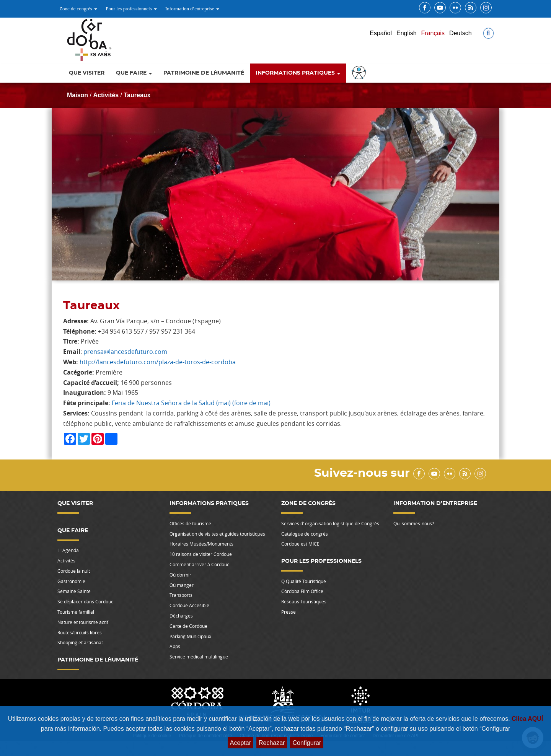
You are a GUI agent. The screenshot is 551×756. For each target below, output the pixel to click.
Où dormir (180, 575)
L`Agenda (68, 550)
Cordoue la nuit (74, 571)
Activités (106, 95)
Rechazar (272, 743)
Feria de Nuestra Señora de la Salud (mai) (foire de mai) (191, 403)
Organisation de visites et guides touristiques (217, 534)
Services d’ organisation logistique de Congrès (330, 523)
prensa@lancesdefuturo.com (125, 352)
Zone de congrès (78, 9)
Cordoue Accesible (189, 605)
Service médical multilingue (199, 657)
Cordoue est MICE (300, 544)
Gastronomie (71, 581)
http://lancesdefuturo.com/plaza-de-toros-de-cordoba (158, 362)
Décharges (181, 616)
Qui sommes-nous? (414, 523)
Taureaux (137, 95)
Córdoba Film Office (302, 591)
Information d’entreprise (192, 9)
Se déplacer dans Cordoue (86, 601)
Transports (181, 595)
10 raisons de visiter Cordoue (201, 554)
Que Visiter (87, 73)
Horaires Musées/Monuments (201, 544)
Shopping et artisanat (80, 642)
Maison (77, 95)
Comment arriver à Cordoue (200, 564)
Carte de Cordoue (188, 626)
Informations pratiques (298, 73)
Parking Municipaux (190, 636)
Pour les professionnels (131, 9)
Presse (289, 612)
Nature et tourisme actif (83, 622)
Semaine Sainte (74, 591)
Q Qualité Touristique (304, 581)
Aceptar (240, 743)
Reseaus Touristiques (304, 601)
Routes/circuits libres (80, 632)
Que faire (134, 73)
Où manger (182, 585)
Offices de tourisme (190, 523)
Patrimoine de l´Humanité (204, 73)
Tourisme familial (76, 612)
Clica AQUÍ (527, 719)
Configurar (307, 743)
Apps (175, 646)
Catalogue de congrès (305, 534)
